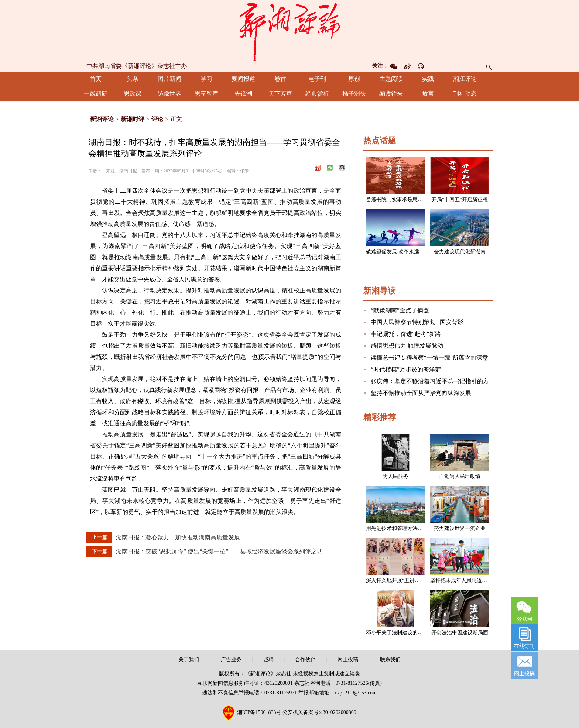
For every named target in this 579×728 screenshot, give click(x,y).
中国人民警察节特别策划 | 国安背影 (417, 322)
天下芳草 (280, 94)
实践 (428, 79)
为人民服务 (395, 476)
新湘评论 (102, 119)
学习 (206, 79)
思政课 (133, 94)
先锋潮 (243, 94)
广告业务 (231, 660)
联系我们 (390, 660)
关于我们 (189, 660)
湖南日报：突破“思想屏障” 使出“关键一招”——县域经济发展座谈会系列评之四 (219, 551)
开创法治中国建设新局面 (460, 633)
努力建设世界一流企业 (460, 528)
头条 (133, 79)
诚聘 (268, 660)
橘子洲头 (354, 94)
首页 (96, 79)
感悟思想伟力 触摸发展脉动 (407, 346)
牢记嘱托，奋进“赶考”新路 (406, 334)
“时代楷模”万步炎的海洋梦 (406, 369)
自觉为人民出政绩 (460, 476)
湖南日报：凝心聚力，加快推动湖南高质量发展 (178, 537)
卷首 (280, 79)
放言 (428, 94)
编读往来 (391, 94)
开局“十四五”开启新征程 (460, 200)
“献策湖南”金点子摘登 (400, 310)
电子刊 (317, 79)
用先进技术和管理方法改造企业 (402, 528)
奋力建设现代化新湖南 (460, 252)
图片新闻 (169, 79)
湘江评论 (465, 79)
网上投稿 (348, 660)
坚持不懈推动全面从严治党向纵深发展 (421, 393)
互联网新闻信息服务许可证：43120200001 (245, 683)
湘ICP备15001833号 (259, 712)
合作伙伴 (305, 660)
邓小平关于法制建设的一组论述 (402, 633)
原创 (354, 79)
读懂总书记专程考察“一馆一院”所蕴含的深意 (429, 358)
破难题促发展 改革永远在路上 (400, 252)
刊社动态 (465, 94)
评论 (157, 119)
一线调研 (96, 94)
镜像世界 (169, 94)
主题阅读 (391, 79)
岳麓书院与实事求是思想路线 (400, 200)
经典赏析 (317, 94)
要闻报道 (243, 79)
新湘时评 (133, 119)
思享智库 (206, 94)
